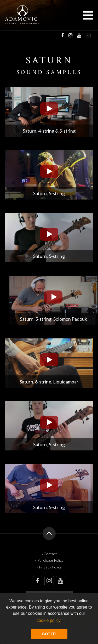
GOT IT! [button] (49, 634)
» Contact (49, 554)
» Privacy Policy (49, 567)
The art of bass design (22, 24)
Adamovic (22, 19)
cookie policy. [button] (49, 620)
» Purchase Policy (49, 560)
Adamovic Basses (22, 11)
